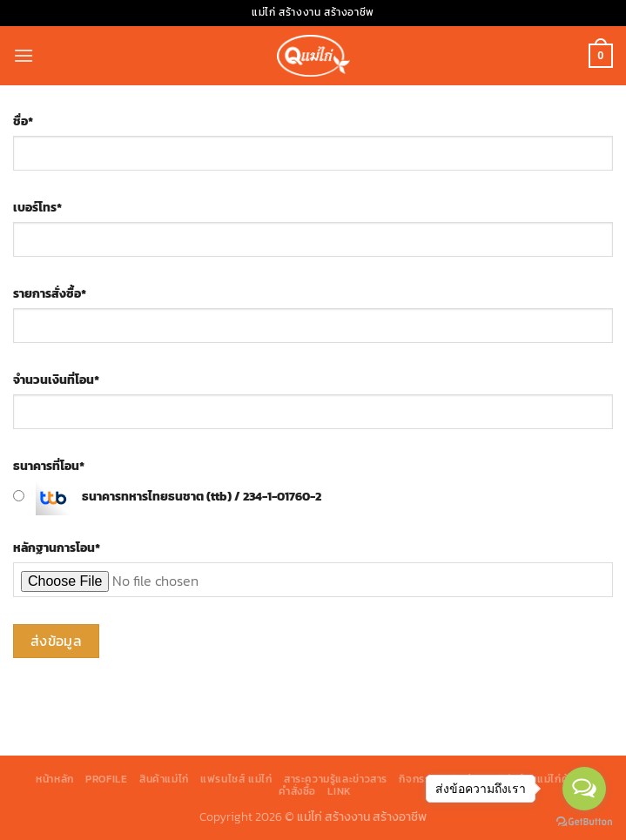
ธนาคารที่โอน (49, 466)
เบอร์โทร (37, 207)
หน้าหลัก (55, 779)
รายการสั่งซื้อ (50, 293)
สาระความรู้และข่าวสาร (336, 779)
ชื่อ (23, 121)
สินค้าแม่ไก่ (164, 779)
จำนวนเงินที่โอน (56, 380)
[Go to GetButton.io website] (584, 822)
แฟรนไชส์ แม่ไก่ (236, 779)
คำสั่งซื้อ (297, 791)
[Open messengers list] (584, 789)
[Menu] (24, 55)
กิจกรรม (418, 779)
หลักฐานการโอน (57, 548)
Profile (106, 779)
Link (339, 791)
